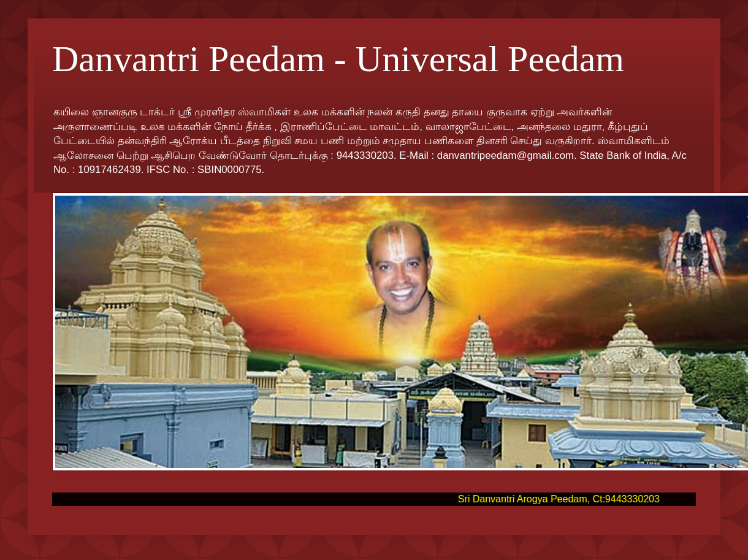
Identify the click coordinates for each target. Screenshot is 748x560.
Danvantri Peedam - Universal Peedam (338, 59)
